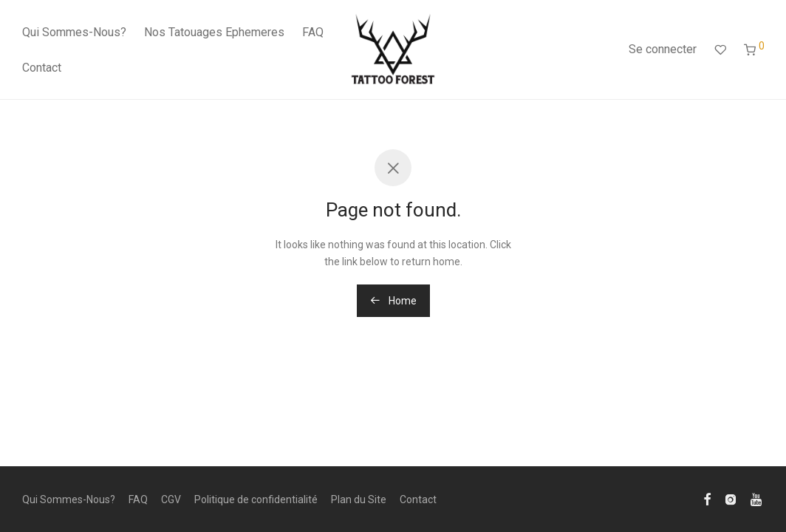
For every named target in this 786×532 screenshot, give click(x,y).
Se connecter (663, 49)
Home (393, 301)
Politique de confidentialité (256, 499)
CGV (171, 499)
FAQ (313, 32)
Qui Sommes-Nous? (74, 32)
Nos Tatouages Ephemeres (214, 32)
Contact (42, 68)
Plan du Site (359, 499)
